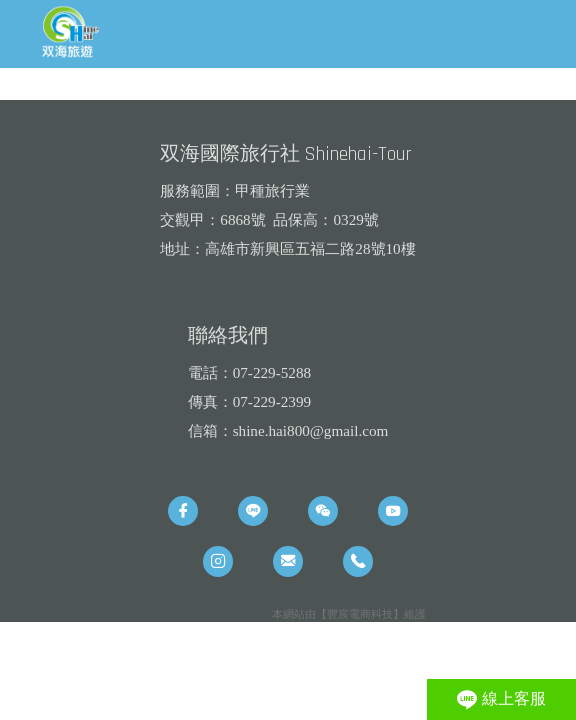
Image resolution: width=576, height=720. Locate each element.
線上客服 (501, 700)
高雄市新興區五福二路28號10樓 (310, 248)
